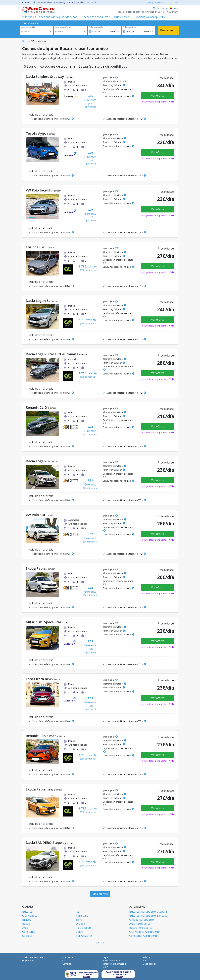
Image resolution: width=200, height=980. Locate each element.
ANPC (105, 967)
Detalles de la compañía (114, 964)
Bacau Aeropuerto (141, 928)
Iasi (78, 912)
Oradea (80, 924)
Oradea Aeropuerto (142, 920)
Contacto (67, 964)
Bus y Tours (122, 17)
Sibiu (79, 920)
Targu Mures (84, 936)
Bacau (26, 41)
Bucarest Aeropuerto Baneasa (148, 916)
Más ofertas (100, 894)
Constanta (29, 932)
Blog (145, 961)
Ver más (100, 943)
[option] (26, 31)
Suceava (27, 936)
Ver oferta (158, 96)
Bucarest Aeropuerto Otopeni (148, 912)
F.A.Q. (65, 961)
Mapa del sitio (150, 964)
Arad (25, 928)
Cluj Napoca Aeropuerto (144, 932)
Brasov (27, 920)
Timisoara (82, 916)
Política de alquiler (112, 961)
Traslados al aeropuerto (149, 17)
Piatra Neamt (84, 928)
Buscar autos (168, 30)
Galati (79, 932)
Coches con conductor (96, 17)
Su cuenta (160, 8)
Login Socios (29, 961)
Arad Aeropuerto (140, 924)
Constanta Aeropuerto (143, 936)
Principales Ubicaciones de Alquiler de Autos (50, 17)
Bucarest (28, 912)
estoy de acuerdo (157, 2)
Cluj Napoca (30, 916)
